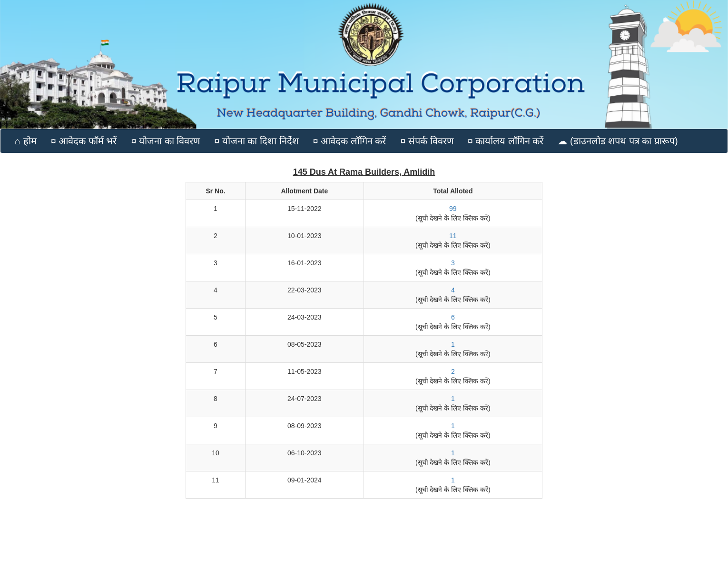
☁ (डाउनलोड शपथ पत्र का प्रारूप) (618, 141)
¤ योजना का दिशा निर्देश (256, 141)
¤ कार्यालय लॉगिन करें (506, 141)
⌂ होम (26, 141)
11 (453, 236)
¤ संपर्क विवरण (427, 141)
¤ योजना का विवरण (165, 141)
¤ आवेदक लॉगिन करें (350, 141)
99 (453, 209)
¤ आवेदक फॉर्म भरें (84, 141)
